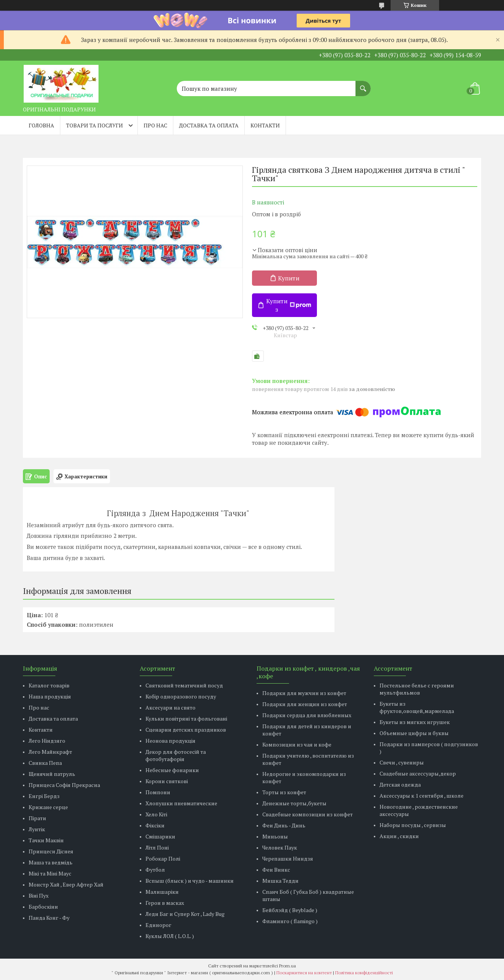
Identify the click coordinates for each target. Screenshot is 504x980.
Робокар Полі (163, 859)
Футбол (155, 870)
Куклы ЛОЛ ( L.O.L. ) (170, 936)
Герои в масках (165, 903)
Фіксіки (155, 825)
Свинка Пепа (45, 763)
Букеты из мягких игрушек (415, 722)
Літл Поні (157, 847)
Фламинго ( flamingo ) (290, 921)
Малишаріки (162, 892)
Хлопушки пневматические (181, 803)
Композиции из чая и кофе (297, 744)
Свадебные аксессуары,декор (418, 773)
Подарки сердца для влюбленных (307, 715)
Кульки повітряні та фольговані (186, 719)
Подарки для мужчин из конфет (304, 693)
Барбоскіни (43, 907)
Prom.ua (288, 966)
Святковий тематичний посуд (184, 685)
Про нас (155, 125)
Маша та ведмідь (51, 862)
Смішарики (160, 836)
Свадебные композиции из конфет (308, 814)
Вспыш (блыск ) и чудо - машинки (190, 881)
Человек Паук (280, 847)
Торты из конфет (284, 792)
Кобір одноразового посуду (181, 696)
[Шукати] (363, 85)
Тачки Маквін (46, 840)
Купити (289, 278)
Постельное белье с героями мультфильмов (417, 689)
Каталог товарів (49, 685)
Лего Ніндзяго (47, 741)
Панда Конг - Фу (49, 918)
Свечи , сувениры (402, 762)
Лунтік (37, 829)
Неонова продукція (170, 741)
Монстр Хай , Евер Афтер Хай (66, 884)
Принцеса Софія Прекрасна (64, 785)
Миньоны (275, 836)
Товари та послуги (94, 125)
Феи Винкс (276, 870)
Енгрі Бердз (44, 796)
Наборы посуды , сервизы (413, 825)
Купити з (289, 305)
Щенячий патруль (52, 774)
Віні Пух (39, 896)
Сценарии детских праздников (186, 730)
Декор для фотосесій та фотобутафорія (176, 755)
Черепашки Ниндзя (288, 859)
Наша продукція (50, 696)
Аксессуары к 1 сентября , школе (422, 796)
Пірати (37, 818)
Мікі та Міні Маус (50, 873)
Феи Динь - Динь (284, 825)
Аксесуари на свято (170, 707)
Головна (41, 125)
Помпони (158, 792)
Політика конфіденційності (364, 973)
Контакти (265, 125)
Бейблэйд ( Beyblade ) (290, 910)
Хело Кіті (156, 814)
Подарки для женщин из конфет (305, 704)
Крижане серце (48, 807)
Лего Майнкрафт (50, 752)
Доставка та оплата (209, 125)
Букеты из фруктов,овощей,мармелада (417, 707)
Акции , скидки (399, 836)
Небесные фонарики (172, 770)
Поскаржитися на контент (304, 973)
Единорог (158, 925)
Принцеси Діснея (51, 851)
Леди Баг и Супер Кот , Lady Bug (185, 914)
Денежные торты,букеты (294, 803)
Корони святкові (167, 781)
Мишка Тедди (280, 881)
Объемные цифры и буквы (414, 733)
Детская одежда (400, 784)
